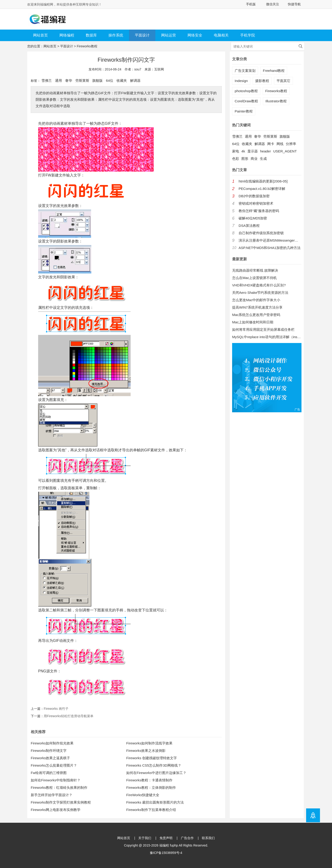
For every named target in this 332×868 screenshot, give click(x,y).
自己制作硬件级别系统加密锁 (261, 233)
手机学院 (248, 35)
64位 (110, 80)
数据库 (91, 35)
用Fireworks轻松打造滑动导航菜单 (69, 716)
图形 (245, 159)
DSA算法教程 (249, 226)
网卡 (271, 144)
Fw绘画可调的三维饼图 (49, 773)
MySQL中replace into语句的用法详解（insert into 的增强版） (267, 337)
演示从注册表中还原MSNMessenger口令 (270, 240)
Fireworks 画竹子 (56, 709)
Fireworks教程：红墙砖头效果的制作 (59, 788)
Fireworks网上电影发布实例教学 (56, 810)
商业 (254, 159)
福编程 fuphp (169, 845)
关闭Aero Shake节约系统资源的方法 (260, 293)
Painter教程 (244, 111)
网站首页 (40, 35)
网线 (280, 144)
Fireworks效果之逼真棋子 (50, 758)
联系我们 (208, 838)
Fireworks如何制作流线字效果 (149, 743)
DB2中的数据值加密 (254, 196)
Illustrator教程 (276, 101)
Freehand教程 (274, 71)
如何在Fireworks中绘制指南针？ (56, 780)
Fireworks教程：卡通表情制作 (149, 780)
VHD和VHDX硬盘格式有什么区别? (259, 285)
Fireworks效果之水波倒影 (146, 751)
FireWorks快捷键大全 (143, 795)
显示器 (253, 151)
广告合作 (187, 838)
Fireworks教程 (87, 46)
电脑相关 (221, 35)
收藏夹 (122, 80)
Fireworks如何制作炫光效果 (52, 743)
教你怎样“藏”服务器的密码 (259, 211)
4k (243, 151)
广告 (297, 410)
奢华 (69, 80)
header (266, 151)
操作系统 (116, 35)
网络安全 (195, 35)
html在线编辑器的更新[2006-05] (263, 181)
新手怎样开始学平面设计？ (52, 795)
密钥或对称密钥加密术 (256, 203)
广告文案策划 (245, 71)
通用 (58, 80)
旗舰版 (97, 80)
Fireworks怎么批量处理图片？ (54, 765)
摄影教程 (262, 81)
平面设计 (142, 35)
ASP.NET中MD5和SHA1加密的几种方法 (270, 248)
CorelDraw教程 (246, 101)
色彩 (236, 159)
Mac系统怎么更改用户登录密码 (256, 315)
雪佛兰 (47, 80)
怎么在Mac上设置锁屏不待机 (254, 278)
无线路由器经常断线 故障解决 (255, 270)
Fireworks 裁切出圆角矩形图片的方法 (155, 802)
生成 (263, 159)
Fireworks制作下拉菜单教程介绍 (151, 810)
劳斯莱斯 (82, 80)
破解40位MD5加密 (253, 218)
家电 (236, 151)
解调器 (135, 80)
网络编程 (67, 35)
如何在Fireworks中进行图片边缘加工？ (156, 773)
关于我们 (145, 838)
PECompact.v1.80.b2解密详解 (262, 189)
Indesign (241, 81)
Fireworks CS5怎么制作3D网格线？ (154, 765)
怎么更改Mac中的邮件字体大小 (256, 300)
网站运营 (169, 35)
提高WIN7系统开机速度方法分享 (257, 307)
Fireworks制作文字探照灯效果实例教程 (61, 802)
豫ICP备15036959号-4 (166, 853)
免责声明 (166, 838)
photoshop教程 (246, 91)
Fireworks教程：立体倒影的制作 (151, 788)
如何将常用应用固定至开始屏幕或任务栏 (263, 329)
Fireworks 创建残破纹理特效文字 (152, 758)
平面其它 (283, 81)
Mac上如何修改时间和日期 (253, 322)
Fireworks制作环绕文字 (49, 751)
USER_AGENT (285, 151)
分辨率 (291, 144)
